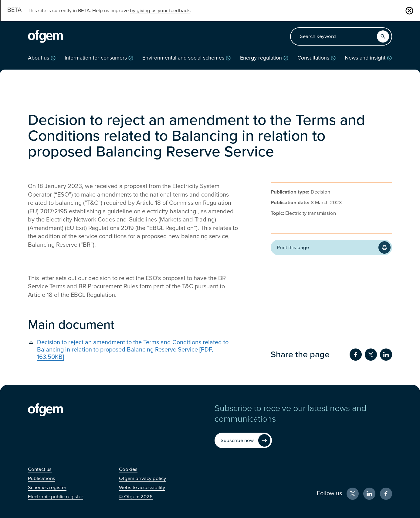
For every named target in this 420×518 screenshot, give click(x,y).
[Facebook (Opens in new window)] (386, 494)
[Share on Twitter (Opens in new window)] (371, 355)
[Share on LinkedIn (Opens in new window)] (386, 355)
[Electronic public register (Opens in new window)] (56, 497)
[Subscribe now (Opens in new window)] (243, 440)
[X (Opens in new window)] (353, 494)
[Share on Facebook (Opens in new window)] (356, 355)
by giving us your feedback (160, 11)
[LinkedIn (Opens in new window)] (369, 494)
